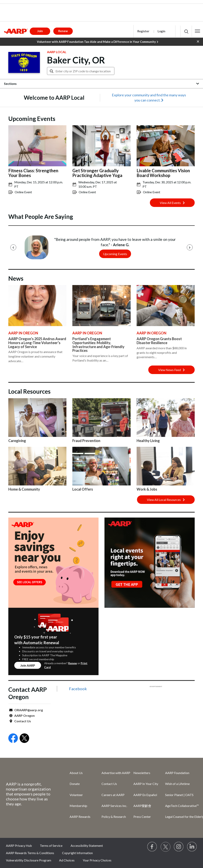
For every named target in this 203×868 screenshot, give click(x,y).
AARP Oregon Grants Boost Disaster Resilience (159, 341)
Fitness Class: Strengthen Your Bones (33, 173)
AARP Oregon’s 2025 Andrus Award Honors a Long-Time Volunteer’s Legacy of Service (37, 343)
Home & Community (24, 489)
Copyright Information (77, 853)
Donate (75, 784)
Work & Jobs (147, 489)
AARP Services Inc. (114, 806)
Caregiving (17, 441)
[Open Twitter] (24, 739)
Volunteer (76, 795)
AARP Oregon (24, 715)
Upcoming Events (115, 254)
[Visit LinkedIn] (192, 847)
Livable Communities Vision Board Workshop (163, 173)
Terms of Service (51, 846)
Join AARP (28, 665)
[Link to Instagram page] (179, 847)
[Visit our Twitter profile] (166, 847)
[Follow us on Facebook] (152, 847)
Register (143, 31)
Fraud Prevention (86, 441)
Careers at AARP (113, 795)
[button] (197, 31)
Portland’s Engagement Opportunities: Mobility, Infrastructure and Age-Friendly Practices (98, 345)
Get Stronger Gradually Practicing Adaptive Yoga (97, 173)
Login (161, 31)
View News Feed (171, 370)
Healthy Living (148, 441)
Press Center (142, 817)
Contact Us (23, 721)
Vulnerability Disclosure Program (29, 860)
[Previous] (13, 247)
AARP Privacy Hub (19, 846)
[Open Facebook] (13, 739)
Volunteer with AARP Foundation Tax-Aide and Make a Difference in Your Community (98, 42)
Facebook (78, 689)
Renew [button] (63, 31)
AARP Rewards (80, 817)
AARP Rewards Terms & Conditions (30, 853)
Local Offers (83, 489)
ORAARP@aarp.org (29, 710)
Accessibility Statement (87, 846)
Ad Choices (67, 860)
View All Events (172, 203)
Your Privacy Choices (97, 860)
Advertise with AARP (116, 773)
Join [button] (40, 31)
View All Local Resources (166, 500)
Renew (73, 663)
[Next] (190, 247)
